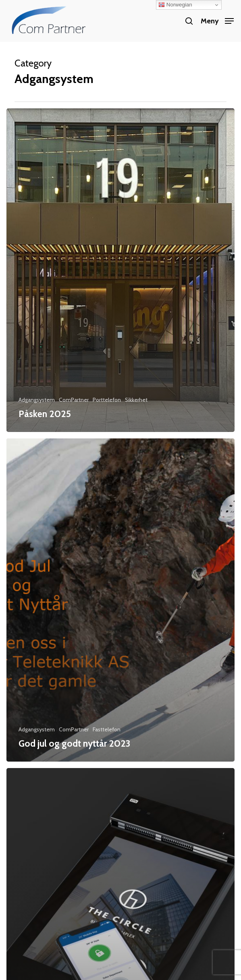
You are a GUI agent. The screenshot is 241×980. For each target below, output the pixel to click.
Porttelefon (107, 400)
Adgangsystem (37, 400)
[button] (217, 20)
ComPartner (74, 400)
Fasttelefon (107, 729)
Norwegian (175, 5)
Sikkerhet (136, 400)
